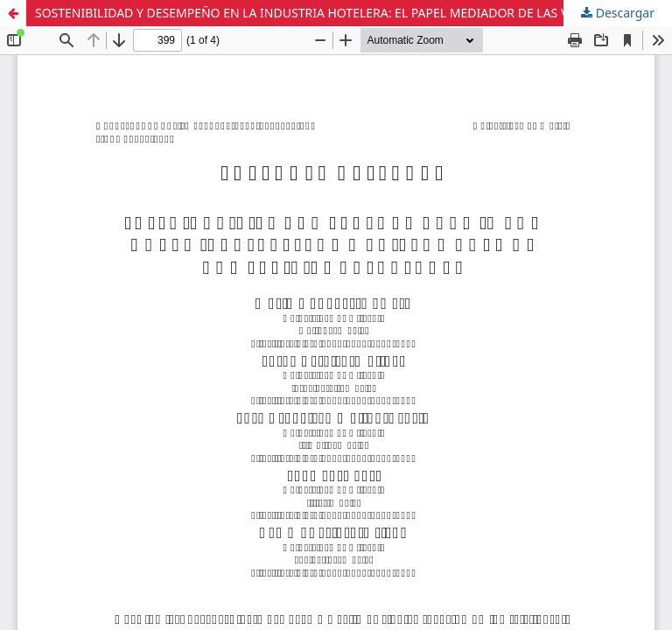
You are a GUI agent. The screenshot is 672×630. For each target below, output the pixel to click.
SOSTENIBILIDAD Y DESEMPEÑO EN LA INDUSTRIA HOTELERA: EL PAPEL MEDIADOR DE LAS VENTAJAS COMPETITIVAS (353, 13)
